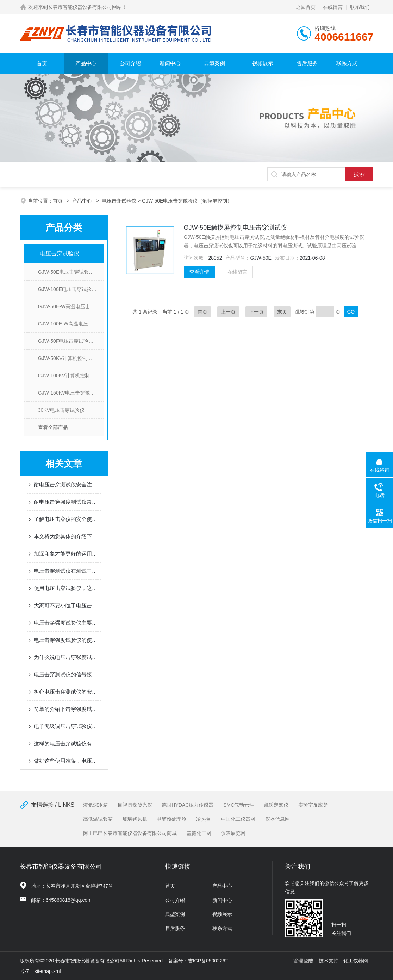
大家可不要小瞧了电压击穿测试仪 (67, 605)
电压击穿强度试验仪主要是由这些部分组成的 (67, 623)
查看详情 (199, 272)
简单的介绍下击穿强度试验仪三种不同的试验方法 (67, 709)
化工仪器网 (356, 961)
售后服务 (307, 63)
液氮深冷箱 (95, 805)
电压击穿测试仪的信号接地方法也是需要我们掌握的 (67, 674)
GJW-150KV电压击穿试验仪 (69, 393)
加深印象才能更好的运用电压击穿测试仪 (67, 554)
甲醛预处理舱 (171, 819)
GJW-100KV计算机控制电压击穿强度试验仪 (71, 376)
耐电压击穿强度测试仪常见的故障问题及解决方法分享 (67, 502)
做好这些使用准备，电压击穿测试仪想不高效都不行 (67, 761)
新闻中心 (170, 63)
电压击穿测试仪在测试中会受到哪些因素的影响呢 (67, 571)
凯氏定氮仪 (276, 805)
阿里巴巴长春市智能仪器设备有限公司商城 (130, 833)
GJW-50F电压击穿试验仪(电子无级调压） (71, 341)
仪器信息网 (277, 819)
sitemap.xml (48, 971)
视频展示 (263, 63)
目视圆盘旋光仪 (135, 805)
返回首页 (306, 7)
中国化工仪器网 (238, 819)
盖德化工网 (199, 833)
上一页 (228, 312)
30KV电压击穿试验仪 (61, 410)
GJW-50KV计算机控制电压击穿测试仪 (71, 358)
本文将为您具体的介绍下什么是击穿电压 (67, 536)
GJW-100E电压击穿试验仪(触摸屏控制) (71, 289)
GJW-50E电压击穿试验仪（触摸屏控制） (71, 272)
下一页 (256, 312)
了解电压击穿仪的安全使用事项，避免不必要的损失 (67, 519)
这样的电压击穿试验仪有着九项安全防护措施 (67, 743)
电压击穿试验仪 (119, 201)
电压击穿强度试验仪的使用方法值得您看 (67, 640)
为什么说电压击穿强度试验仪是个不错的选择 (67, 657)
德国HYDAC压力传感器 (188, 805)
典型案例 (214, 63)
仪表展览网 (233, 833)
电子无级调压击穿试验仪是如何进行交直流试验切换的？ (67, 726)
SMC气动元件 (239, 805)
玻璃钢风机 (135, 819)
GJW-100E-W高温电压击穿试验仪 (71, 324)
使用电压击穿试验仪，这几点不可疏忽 (67, 588)
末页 (282, 312)
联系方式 (347, 63)
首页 (42, 63)
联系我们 (360, 7)
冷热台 (204, 819)
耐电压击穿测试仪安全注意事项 (67, 485)
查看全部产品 (53, 427)
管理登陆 (303, 961)
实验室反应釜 (313, 805)
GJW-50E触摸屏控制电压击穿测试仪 (236, 228)
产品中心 (86, 63)
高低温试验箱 (98, 819)
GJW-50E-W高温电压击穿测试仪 (71, 306)
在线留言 (333, 7)
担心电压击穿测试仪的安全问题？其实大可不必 (67, 692)
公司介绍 (130, 63)
